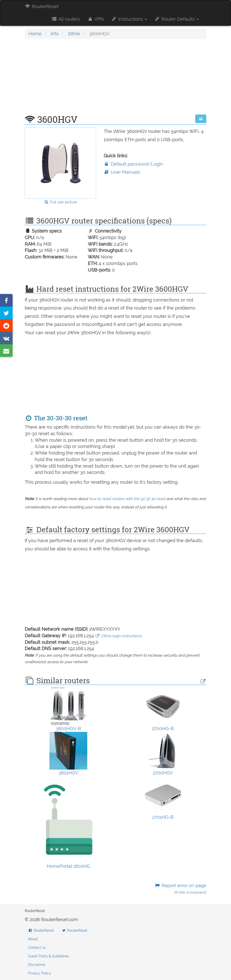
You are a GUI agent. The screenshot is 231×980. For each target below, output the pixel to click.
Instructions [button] (129, 19)
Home (35, 34)
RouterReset (42, 6)
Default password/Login (133, 164)
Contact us (37, 948)
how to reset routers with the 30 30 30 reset (127, 499)
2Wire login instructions (119, 636)
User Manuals (122, 172)
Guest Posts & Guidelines (49, 956)
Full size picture (60, 202)
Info (55, 34)
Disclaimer (37, 965)
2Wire (74, 34)
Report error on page (180, 889)
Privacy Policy (40, 973)
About (33, 939)
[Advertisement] (115, 79)
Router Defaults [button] (177, 19)
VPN (96, 19)
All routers (65, 19)
